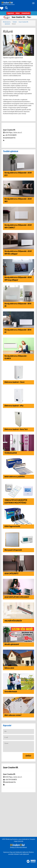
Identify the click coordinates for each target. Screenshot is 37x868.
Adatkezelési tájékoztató (22, 852)
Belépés (18, 13)
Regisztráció (11, 13)
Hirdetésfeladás (26, 13)
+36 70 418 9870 (11, 135)
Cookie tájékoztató (24, 854)
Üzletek (15, 22)
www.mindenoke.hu (24, 839)
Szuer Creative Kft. (23, 22)
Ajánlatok (7, 24)
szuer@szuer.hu (10, 138)
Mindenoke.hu (7, 22)
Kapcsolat (13, 852)
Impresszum (7, 852)
